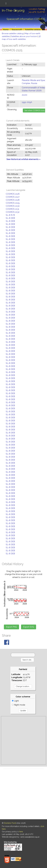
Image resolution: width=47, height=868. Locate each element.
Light (15, 701)
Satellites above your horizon (24, 36)
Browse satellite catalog (13, 34)
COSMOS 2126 (13, 194)
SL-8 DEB (10, 218)
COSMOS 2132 (13, 212)
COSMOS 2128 (13, 200)
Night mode (18, 705)
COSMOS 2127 (13, 197)
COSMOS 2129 (13, 203)
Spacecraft (17, 30)
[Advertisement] (23, 740)
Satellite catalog (33, 30)
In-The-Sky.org (13, 10)
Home (6, 30)
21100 (25, 95)
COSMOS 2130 (13, 206)
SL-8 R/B (10, 215)
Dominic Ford (10, 823)
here (21, 832)
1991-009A (27, 102)
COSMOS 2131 (12, 209)
